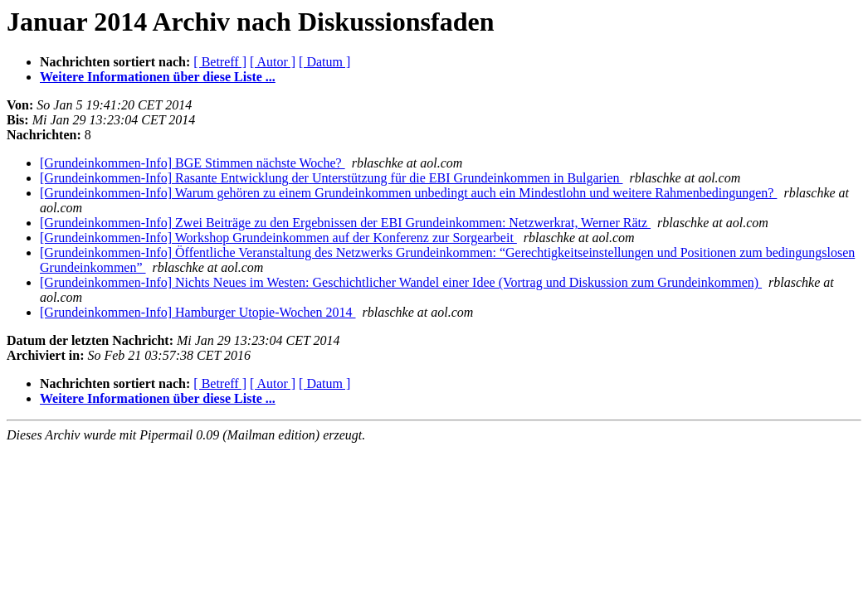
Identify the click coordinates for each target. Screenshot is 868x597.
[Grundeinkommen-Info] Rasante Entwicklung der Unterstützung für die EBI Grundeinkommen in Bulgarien (332, 178)
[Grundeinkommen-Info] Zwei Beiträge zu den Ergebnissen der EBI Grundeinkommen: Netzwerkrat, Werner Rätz (345, 223)
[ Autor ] (273, 62)
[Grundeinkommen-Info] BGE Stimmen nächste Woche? (193, 163)
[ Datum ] (324, 62)
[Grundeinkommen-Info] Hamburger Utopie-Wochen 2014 (198, 312)
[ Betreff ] (220, 62)
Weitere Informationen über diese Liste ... (158, 77)
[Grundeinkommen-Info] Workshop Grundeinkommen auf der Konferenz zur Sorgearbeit (278, 238)
